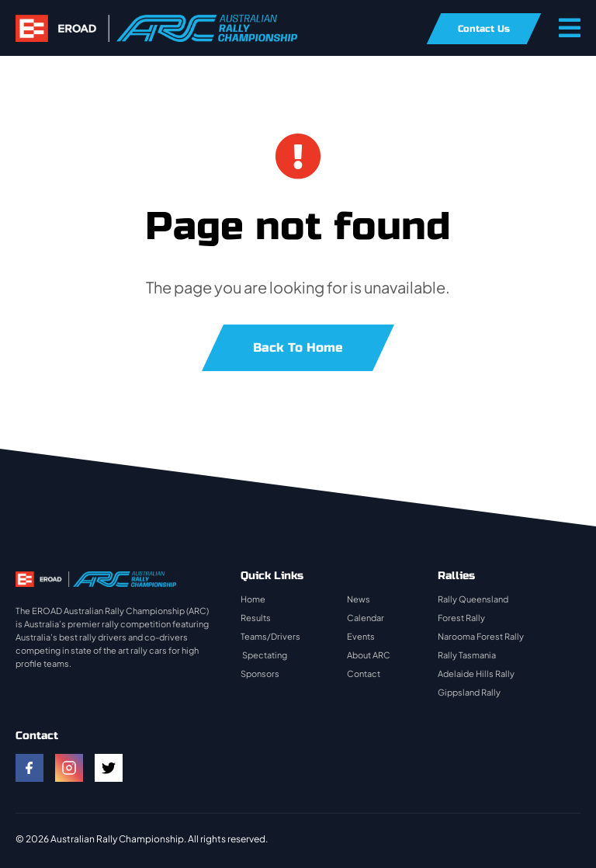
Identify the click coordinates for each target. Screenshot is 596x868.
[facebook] (29, 768)
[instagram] (69, 768)
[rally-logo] (156, 22)
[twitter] (109, 768)
